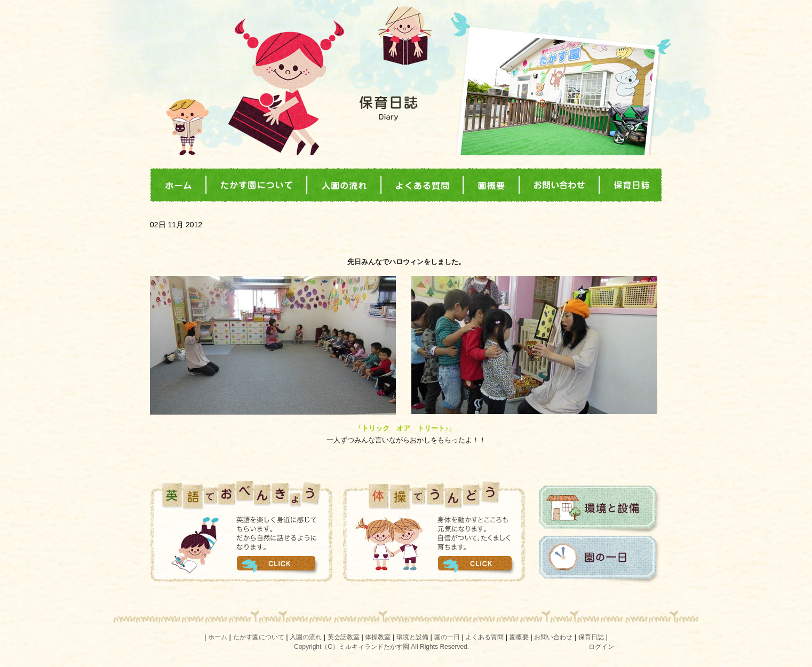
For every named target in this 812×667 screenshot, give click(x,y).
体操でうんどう (435, 531)
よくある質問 (484, 637)
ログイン (601, 647)
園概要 (519, 637)
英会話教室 (344, 637)
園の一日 (600, 560)
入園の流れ (306, 637)
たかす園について (259, 637)
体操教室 (378, 637)
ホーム (218, 637)
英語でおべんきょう (241, 531)
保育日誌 (591, 637)
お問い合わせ (553, 637)
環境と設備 (600, 510)
